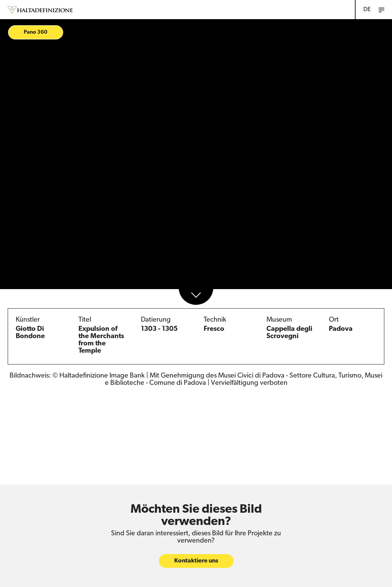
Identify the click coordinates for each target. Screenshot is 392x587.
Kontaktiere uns (196, 560)
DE (367, 10)
